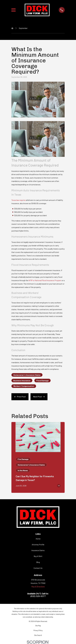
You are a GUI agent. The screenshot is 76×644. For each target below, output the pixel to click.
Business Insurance (22, 381)
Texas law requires (19, 200)
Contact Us (38, 568)
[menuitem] (38, 626)
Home (38, 539)
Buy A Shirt (38, 556)
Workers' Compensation (24, 386)
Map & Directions (38, 586)
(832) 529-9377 (38, 596)
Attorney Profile (38, 544)
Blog (38, 562)
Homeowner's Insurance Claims (27, 375)
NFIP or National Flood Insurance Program (45, 280)
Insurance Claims (38, 550)
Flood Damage (42, 381)
